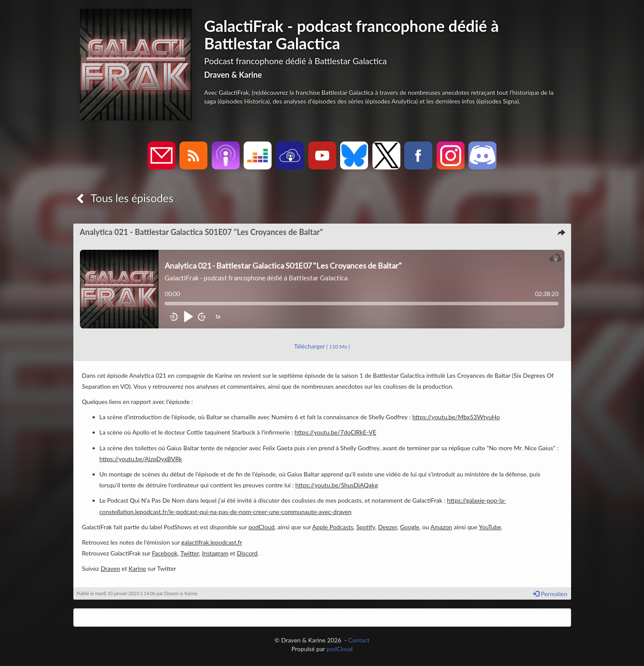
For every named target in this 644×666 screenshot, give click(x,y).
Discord (247, 553)
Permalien (550, 594)
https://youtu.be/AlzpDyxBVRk (141, 459)
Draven (110, 568)
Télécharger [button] (322, 346)
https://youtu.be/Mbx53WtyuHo (456, 417)
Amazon (441, 527)
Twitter (190, 553)
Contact (359, 640)
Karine (138, 568)
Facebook (165, 553)
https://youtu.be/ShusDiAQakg (336, 485)
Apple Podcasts (333, 527)
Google (410, 527)
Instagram (215, 553)
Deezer (387, 527)
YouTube (490, 527)
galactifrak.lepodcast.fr (212, 542)
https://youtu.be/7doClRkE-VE (336, 432)
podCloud (262, 527)
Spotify (366, 527)
